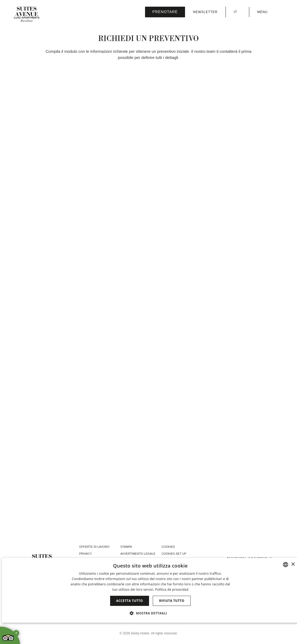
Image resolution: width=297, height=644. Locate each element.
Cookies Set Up (174, 554)
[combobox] (286, 565)
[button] (150, 613)
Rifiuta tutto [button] (172, 601)
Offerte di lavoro (94, 547)
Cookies (168, 547)
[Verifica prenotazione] (165, 12)
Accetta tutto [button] (130, 601)
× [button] (293, 564)
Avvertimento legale (138, 554)
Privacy (85, 554)
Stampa (126, 547)
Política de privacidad (172, 589)
